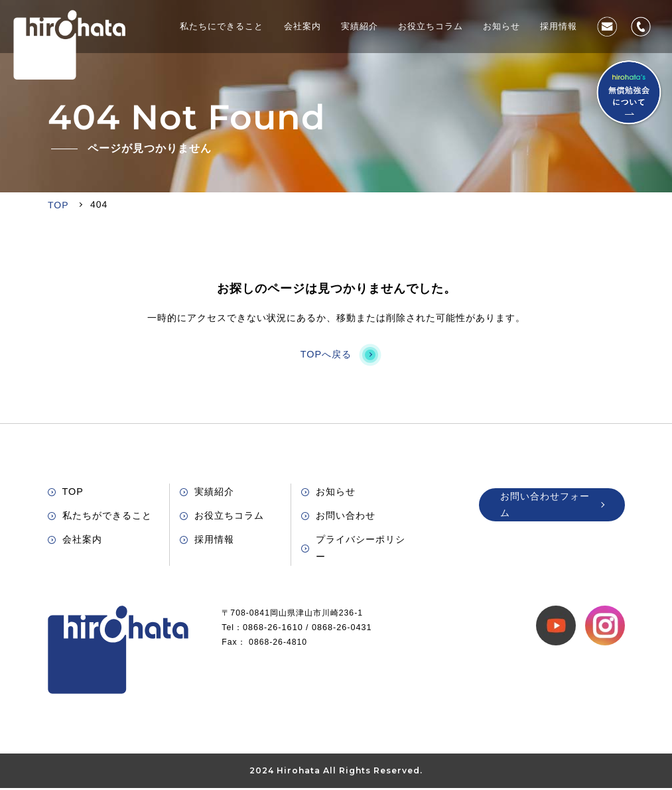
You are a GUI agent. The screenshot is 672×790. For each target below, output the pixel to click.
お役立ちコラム (439, 27)
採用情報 (560, 27)
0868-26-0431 (347, 625)
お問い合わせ (607, 27)
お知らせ (506, 27)
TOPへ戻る (336, 354)
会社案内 (317, 27)
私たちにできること (241, 27)
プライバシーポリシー (353, 546)
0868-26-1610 (641, 27)
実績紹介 (371, 27)
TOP (65, 491)
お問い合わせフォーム (552, 499)
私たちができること (100, 514)
